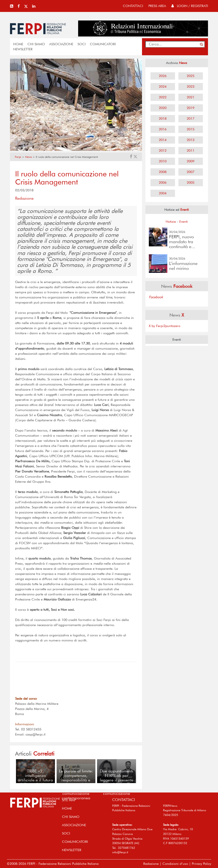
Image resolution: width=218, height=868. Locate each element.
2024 (163, 87)
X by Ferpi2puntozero (165, 326)
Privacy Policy (202, 864)
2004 (163, 193)
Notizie (171, 222)
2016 (163, 129)
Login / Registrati (190, 6)
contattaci (133, 6)
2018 (163, 118)
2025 (191, 76)
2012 (163, 150)
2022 (163, 97)
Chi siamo (36, 44)
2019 (191, 108)
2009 (191, 161)
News (28, 157)
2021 (191, 97)
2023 (191, 87)
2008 (163, 172)
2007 (191, 172)
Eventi (184, 222)
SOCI (82, 44)
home (18, 44)
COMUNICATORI (103, 44)
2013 (191, 140)
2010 (163, 161)
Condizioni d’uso (175, 864)
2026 (163, 76)
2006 (163, 182)
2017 (191, 118)
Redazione (151, 864)
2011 (191, 150)
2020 (163, 108)
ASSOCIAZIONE (61, 44)
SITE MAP (69, 800)
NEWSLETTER (23, 49)
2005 (191, 182)
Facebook (156, 297)
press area (157, 6)
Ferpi (18, 157)
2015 (191, 129)
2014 (163, 140)
